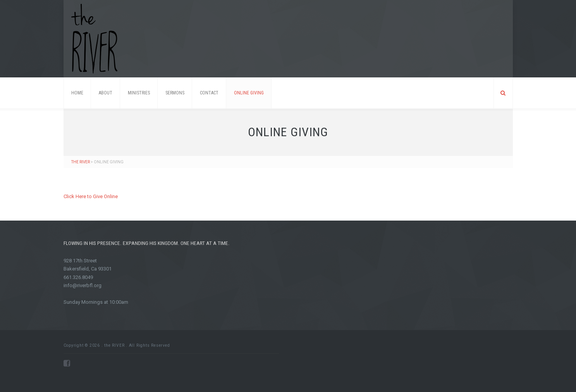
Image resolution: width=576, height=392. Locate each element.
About (106, 93)
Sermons (175, 93)
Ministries (139, 93)
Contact (209, 93)
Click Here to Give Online (91, 196)
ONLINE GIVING (249, 93)
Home (77, 93)
